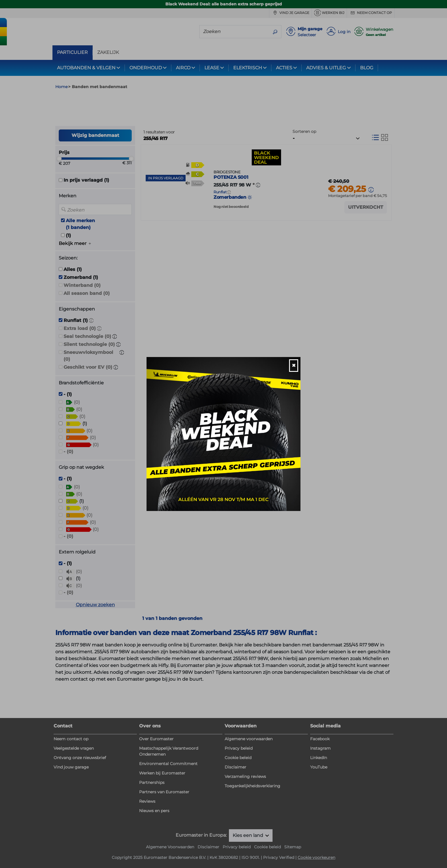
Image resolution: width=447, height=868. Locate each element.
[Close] (294, 366)
